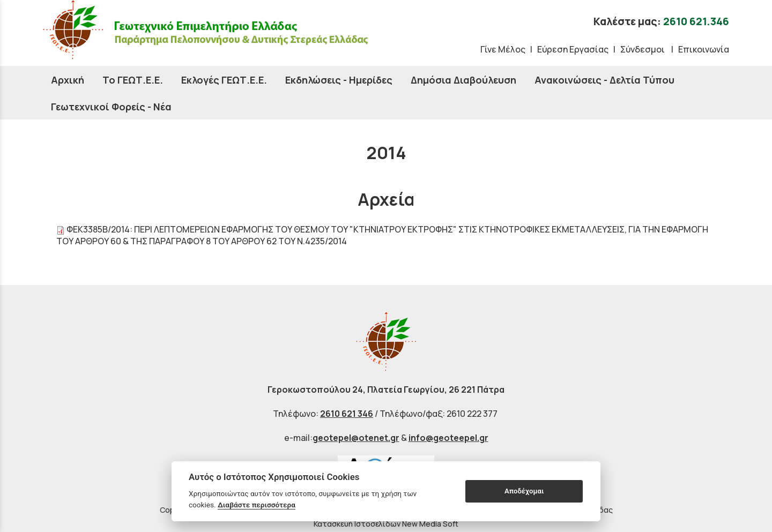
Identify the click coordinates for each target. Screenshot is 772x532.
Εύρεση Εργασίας (573, 49)
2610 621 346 (347, 414)
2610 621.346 (696, 21)
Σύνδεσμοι (643, 49)
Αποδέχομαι (524, 491)
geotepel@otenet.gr (356, 438)
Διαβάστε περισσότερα (257, 505)
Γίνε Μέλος (503, 49)
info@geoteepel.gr (448, 438)
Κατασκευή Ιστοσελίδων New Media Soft (386, 524)
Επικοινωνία (704, 49)
